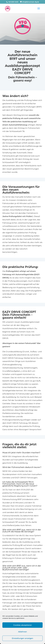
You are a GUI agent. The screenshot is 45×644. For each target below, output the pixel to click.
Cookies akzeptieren (23, 625)
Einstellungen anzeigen (22, 638)
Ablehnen (22, 632)
